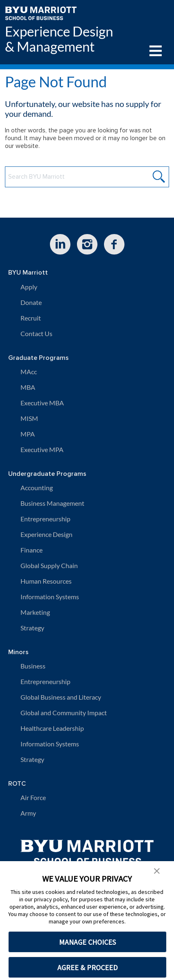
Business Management (52, 503)
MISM (29, 418)
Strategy (32, 628)
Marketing (35, 612)
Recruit (31, 318)
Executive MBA (42, 403)
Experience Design (46, 534)
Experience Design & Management (59, 39)
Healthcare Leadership (52, 728)
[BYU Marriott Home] (41, 13)
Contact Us (36, 333)
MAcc (29, 372)
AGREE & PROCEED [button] (87, 967)
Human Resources (46, 581)
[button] (157, 870)
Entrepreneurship (45, 519)
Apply (29, 287)
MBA (28, 387)
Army (28, 813)
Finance (32, 550)
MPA (28, 434)
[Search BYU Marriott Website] (87, 177)
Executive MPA (42, 449)
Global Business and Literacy (61, 697)
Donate (31, 302)
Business (33, 666)
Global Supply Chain (49, 565)
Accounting (37, 488)
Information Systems (50, 597)
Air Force (33, 797)
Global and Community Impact (64, 713)
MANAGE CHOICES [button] (87, 942)
